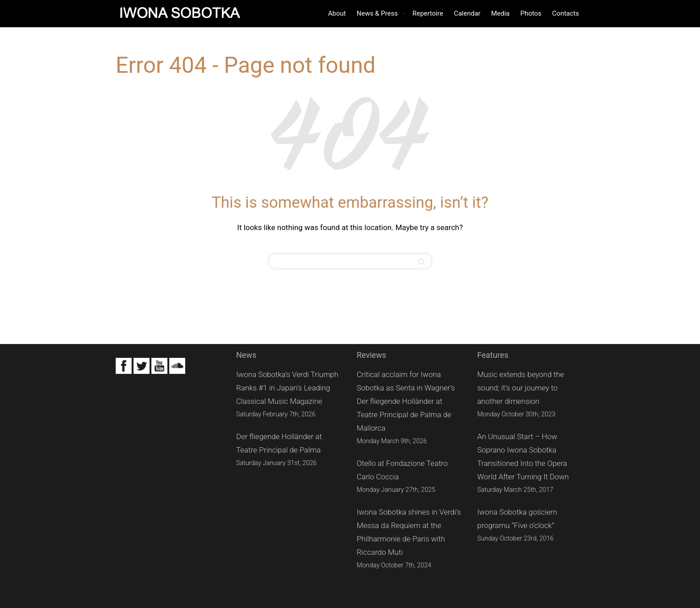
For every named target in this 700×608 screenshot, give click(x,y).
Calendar (467, 13)
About (337, 13)
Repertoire (428, 13)
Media (500, 13)
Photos (531, 13)
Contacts (566, 13)
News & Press (378, 13)
